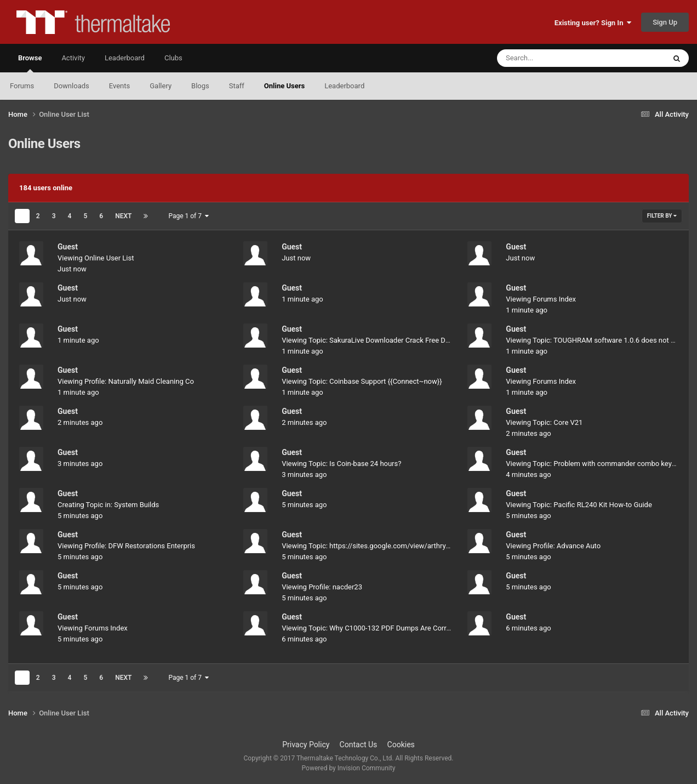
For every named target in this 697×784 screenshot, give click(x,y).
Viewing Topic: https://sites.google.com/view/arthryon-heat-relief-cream (395, 546)
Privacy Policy (306, 745)
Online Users (284, 86)
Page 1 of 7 (188, 216)
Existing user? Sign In (593, 23)
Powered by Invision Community (349, 768)
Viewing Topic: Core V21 (544, 422)
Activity (73, 58)
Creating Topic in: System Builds (108, 505)
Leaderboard (344, 86)
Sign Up (665, 22)
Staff (237, 86)
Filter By (662, 216)
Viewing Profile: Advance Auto (553, 546)
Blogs (200, 86)
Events (119, 86)
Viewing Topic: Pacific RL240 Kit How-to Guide (579, 505)
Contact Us (359, 745)
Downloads (72, 86)
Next (123, 216)
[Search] (553, 58)
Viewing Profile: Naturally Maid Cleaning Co (126, 381)
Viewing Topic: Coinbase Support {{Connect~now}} (362, 381)
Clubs (173, 58)
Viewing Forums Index (541, 299)
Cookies (401, 745)
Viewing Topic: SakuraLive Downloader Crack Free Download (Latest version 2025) (412, 340)
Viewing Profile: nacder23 (322, 587)
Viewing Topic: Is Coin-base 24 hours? (341, 464)
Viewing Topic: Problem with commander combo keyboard (598, 464)
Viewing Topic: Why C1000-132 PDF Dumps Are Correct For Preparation (394, 628)
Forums (22, 86)
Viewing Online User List (96, 258)
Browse (30, 63)
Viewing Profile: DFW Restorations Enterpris (126, 546)
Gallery (161, 86)
